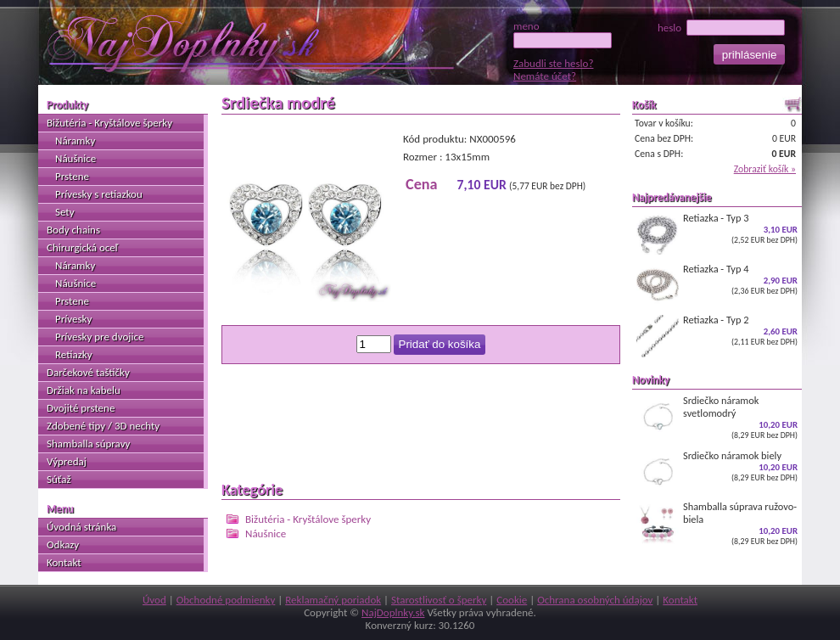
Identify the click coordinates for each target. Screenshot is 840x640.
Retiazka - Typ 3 (717, 233)
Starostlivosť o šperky (439, 600)
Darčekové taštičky (88, 372)
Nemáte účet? (545, 76)
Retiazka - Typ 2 (717, 335)
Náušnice (266, 533)
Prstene (72, 176)
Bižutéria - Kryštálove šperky (308, 519)
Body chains (73, 230)
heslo (721, 28)
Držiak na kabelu (84, 390)
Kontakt (64, 562)
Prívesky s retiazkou (99, 194)
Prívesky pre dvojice (99, 337)
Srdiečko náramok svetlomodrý (717, 417)
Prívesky (73, 319)
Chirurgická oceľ (82, 247)
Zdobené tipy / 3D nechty (103, 426)
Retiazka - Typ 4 (717, 284)
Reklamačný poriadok (333, 600)
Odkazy (63, 545)
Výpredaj (67, 461)
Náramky (75, 140)
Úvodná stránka (81, 527)
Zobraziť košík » (765, 169)
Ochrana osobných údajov (595, 600)
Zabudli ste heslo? (553, 63)
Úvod (154, 600)
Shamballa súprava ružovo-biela (717, 523)
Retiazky (74, 354)
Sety (65, 212)
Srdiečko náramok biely (717, 471)
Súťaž (59, 479)
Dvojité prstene (81, 408)
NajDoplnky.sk (393, 612)
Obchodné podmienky (226, 600)
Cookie (512, 600)
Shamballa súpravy (88, 444)
